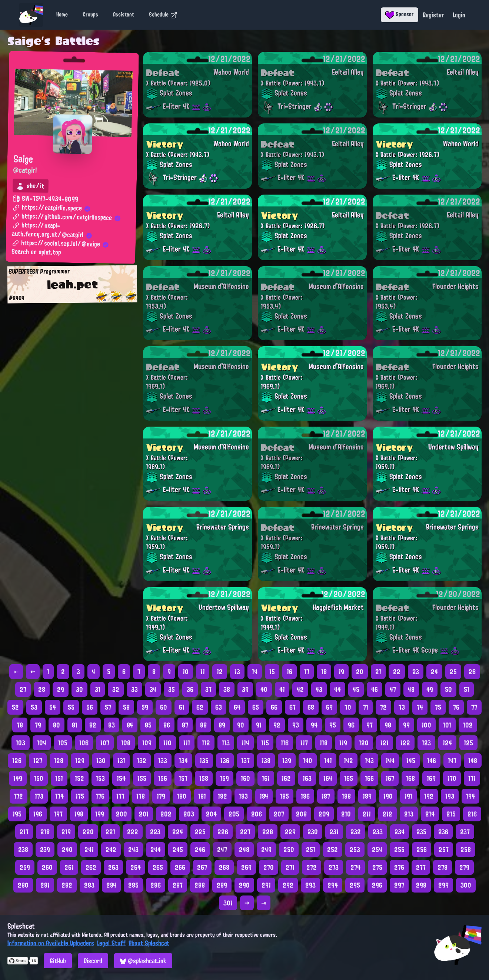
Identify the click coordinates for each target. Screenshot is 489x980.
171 (472, 778)
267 (202, 867)
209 (324, 814)
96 (351, 725)
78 (20, 725)
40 (264, 689)
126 (17, 761)
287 (178, 885)
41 (282, 689)
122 (405, 743)
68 (311, 707)
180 (182, 796)
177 (120, 796)
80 (56, 725)
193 (450, 796)
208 (301, 814)
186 (305, 796)
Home (62, 14)
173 (39, 796)
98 (388, 725)
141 (328, 761)
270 (269, 867)
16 (290, 672)
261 (69, 867)
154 (121, 778)
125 (468, 743)
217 (24, 832)
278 (443, 867)
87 (185, 725)
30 (79, 689)
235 (421, 832)
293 (310, 885)
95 (333, 725)
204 (211, 814)
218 (45, 832)
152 (79, 778)
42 (300, 689)
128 (59, 761)
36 (190, 689)
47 (393, 689)
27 (23, 689)
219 (66, 832)
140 (308, 761)
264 (136, 867)
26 (472, 672)
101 (447, 725)
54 (53, 707)
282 (67, 885)
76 (456, 707)
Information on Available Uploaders (51, 943)
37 (208, 689)
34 (153, 689)
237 (465, 832)
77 (474, 707)
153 (100, 778)
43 (319, 689)
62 (200, 707)
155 (142, 778)
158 (204, 778)
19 (341, 672)
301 (228, 903)
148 (473, 761)
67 (292, 707)
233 (378, 832)
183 (243, 796)
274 (355, 867)
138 (266, 761)
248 (244, 850)
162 (286, 778)
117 (304, 743)
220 (88, 832)
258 (466, 850)
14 (255, 672)
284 (111, 885)
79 (38, 725)
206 (257, 814)
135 (204, 761)
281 (45, 885)
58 (126, 707)
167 (390, 778)
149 (18, 778)
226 (223, 832)
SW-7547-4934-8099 (45, 199)
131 (121, 761)
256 (422, 850)
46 (375, 689)
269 (246, 867)
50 (448, 689)
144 (390, 761)
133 (163, 761)
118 (324, 743)
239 (45, 850)
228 (268, 832)
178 (141, 796)
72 (383, 707)
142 (348, 761)
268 (224, 867)
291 (266, 885)
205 (234, 814)
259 (25, 867)
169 (431, 778)
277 (421, 867)
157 (183, 778)
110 (167, 743)
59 (145, 707)
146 (432, 761)
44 (337, 689)
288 (200, 885)
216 (472, 814)
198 (79, 814)
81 (75, 725)
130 (101, 761)
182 (222, 796)
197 (58, 814)
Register (433, 15)
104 (42, 743)
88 (203, 725)
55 (71, 707)
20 (360, 672)
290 (244, 885)
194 (470, 796)
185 (285, 796)
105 (63, 743)
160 (245, 778)
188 (346, 796)
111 (187, 743)
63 (219, 707)
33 (134, 689)
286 (156, 885)
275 (377, 867)
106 (84, 743)
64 (237, 707)
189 (367, 796)
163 (307, 778)
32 (116, 689)
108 (126, 743)
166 (369, 778)
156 (163, 778)
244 (156, 850)
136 (225, 761)
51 (467, 689)
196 (38, 814)
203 (189, 814)
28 (42, 689)
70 (348, 707)
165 (349, 778)
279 (464, 867)
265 (158, 867)
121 (385, 743)
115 (265, 743)
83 (112, 725)
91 (259, 725)
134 (183, 761)
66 (274, 707)
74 (420, 707)
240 (67, 850)
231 (334, 832)
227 (245, 832)
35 (172, 689)
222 (133, 832)
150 (39, 778)
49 (430, 689)
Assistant (124, 14)
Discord (93, 961)
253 (355, 850)
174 (59, 796)
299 (443, 885)
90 (241, 725)
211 (367, 814)
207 (279, 814)
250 (289, 850)
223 (155, 832)
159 (224, 778)
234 (400, 832)
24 (434, 672)
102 (468, 725)
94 (314, 725)
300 (466, 885)
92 (277, 725)
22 (397, 672)
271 (290, 867)
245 (178, 850)
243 (133, 850)
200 (122, 814)
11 (203, 672)
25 (453, 672)
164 (328, 778)
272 (312, 867)
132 (142, 761)
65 (256, 707)
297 (399, 885)
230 (313, 832)
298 (421, 885)
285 (133, 885)
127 (38, 761)
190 (388, 796)
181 (202, 796)
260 (47, 867)
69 (329, 707)
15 (272, 672)
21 (378, 672)
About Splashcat (149, 943)
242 (111, 850)
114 (245, 743)
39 (245, 689)
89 (222, 725)
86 (167, 725)
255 (399, 850)
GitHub (58, 961)
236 (443, 832)
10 (186, 672)
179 (161, 796)
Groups (90, 14)
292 (288, 885)
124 (447, 743)
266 (180, 867)
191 (408, 796)
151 (59, 778)
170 (452, 778)
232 (356, 832)
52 (15, 707)
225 (200, 832)
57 (108, 707)
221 (110, 832)
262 (91, 867)
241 (89, 850)
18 (324, 672)
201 (144, 814)
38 (227, 689)
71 (366, 707)
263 (113, 867)
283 (89, 885)
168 (410, 778)
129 (80, 761)
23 (416, 672)
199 (100, 814)
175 (80, 796)
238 (23, 850)
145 (411, 761)
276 (399, 867)
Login (459, 15)
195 (17, 814)
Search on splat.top (36, 252)
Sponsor (400, 14)
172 (19, 796)
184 (264, 796)
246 (200, 850)
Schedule (163, 14)
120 (364, 743)
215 (451, 814)
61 (182, 707)
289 (222, 885)
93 (296, 725)
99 (406, 725)
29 (61, 689)
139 (287, 761)
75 (438, 707)
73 (402, 707)
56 (90, 707)
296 (377, 885)
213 (409, 814)
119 (343, 743)
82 (93, 725)
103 (21, 743)
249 (266, 850)
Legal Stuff (111, 943)
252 (332, 850)
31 (98, 689)
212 (387, 814)
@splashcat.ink (143, 961)
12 (220, 672)
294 (333, 885)
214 (430, 814)
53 (34, 707)
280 (23, 885)
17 (307, 672)
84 (130, 725)
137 (245, 761)
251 (311, 850)
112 (206, 743)
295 (355, 885)
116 (285, 743)
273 (334, 867)
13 (237, 672)
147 (452, 761)
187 (326, 796)
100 (426, 725)
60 (164, 707)
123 (426, 743)
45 (356, 689)
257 (444, 850)
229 (290, 832)
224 (178, 832)
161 (266, 778)
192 (429, 796)
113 (226, 743)
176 (100, 796)
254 (377, 850)
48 (411, 689)
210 (346, 814)
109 (147, 743)
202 (166, 814)
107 (105, 743)
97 (370, 725)
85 (148, 725)
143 (369, 761)
